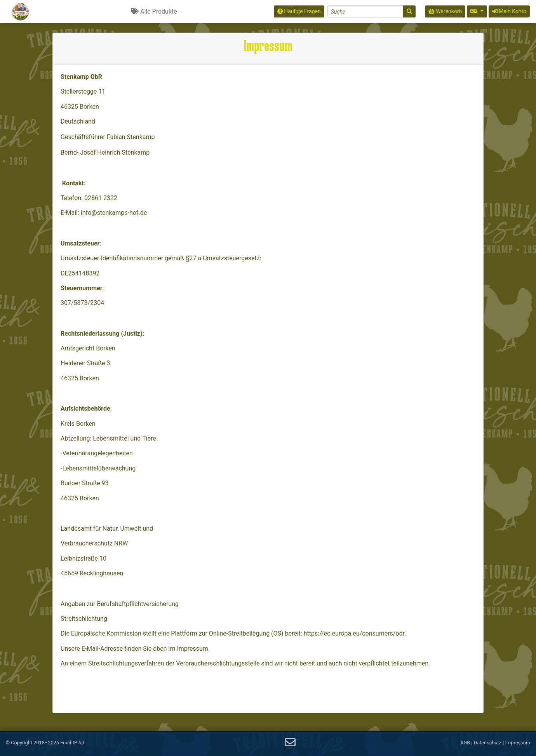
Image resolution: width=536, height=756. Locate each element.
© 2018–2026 (45, 743)
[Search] (365, 11)
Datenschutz (488, 743)
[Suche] (409, 11)
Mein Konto (509, 11)
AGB (465, 743)
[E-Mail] (290, 743)
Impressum (518, 743)
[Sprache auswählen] (477, 11)
